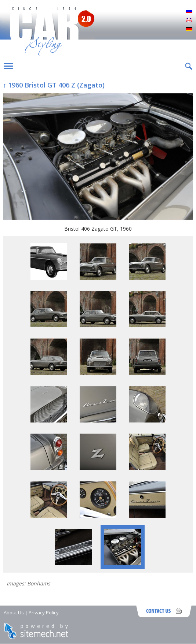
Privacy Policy (44, 613)
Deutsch (189, 29)
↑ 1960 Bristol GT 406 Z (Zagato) (54, 85)
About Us (14, 613)
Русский (189, 12)
